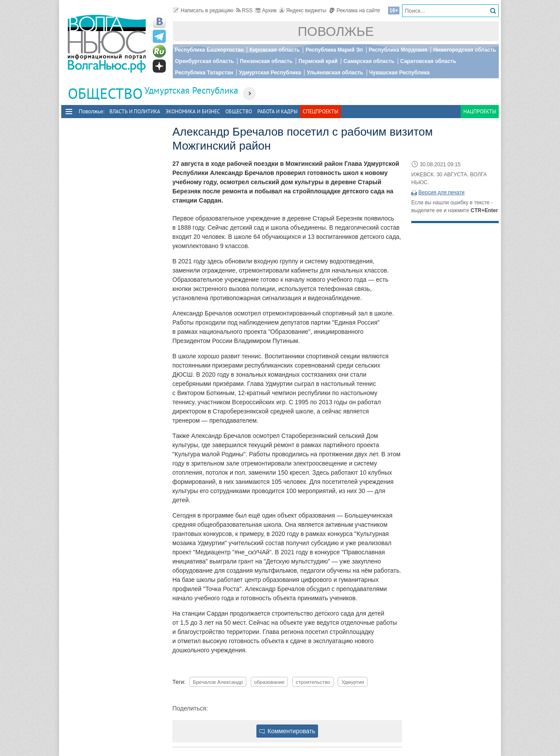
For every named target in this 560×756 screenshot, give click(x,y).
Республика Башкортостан (209, 50)
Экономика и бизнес (193, 111)
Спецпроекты (320, 111)
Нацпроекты (480, 111)
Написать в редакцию (203, 10)
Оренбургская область (205, 61)
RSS (245, 10)
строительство (313, 682)
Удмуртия (353, 682)
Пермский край (318, 61)
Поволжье (336, 31)
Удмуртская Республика (270, 73)
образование (269, 682)
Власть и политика (135, 111)
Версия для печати (441, 192)
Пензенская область (266, 61)
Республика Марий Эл (334, 50)
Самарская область (369, 61)
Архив (266, 10)
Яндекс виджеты (303, 10)
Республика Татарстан (204, 73)
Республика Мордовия (398, 50)
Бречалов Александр (218, 682)
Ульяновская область (335, 73)
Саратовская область (428, 61)
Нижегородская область (465, 50)
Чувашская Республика (399, 73)
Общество (239, 111)
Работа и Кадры (277, 111)
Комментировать (287, 731)
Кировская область (275, 50)
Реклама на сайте (355, 10)
